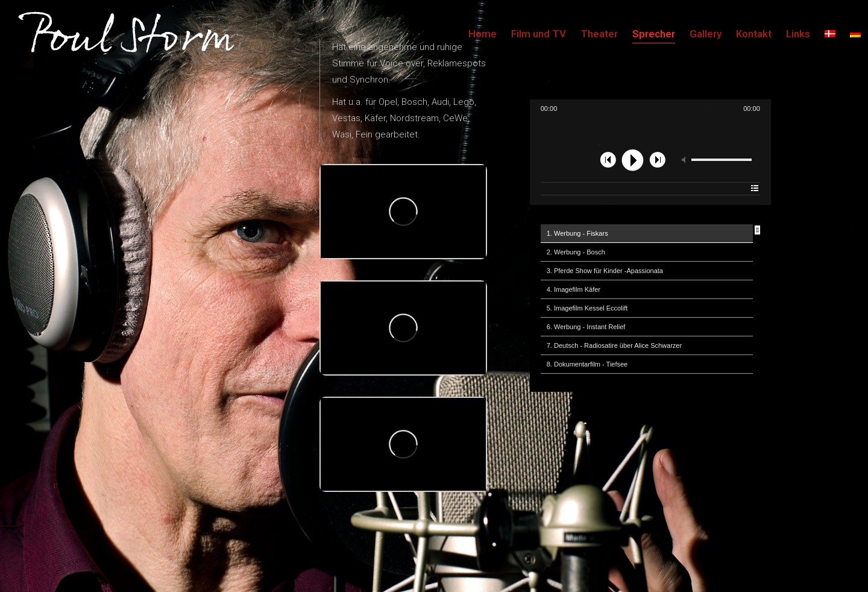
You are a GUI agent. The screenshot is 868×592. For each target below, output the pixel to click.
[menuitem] (830, 34)
